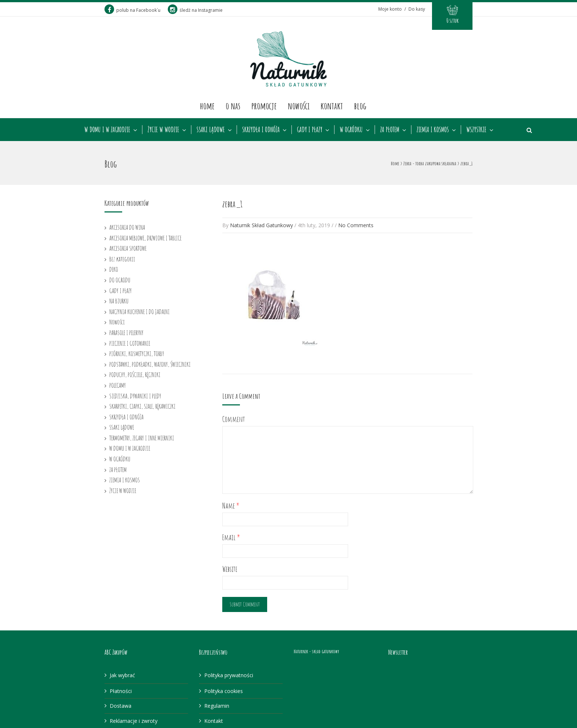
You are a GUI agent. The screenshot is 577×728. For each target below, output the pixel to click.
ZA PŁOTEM (390, 130)
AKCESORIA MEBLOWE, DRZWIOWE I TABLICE (145, 238)
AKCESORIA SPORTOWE (128, 248)
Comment (234, 419)
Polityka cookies (224, 691)
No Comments (356, 225)
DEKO (114, 269)
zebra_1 (232, 204)
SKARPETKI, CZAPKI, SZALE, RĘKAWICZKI (142, 406)
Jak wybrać (122, 675)
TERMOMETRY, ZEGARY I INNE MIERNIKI (142, 438)
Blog (360, 106)
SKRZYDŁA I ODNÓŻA (261, 130)
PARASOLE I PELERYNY (126, 333)
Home (207, 106)
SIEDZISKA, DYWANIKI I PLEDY (135, 396)
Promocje (264, 106)
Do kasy (417, 9)
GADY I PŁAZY (310, 130)
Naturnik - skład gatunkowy (316, 651)
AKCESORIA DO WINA (127, 227)
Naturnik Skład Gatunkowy (261, 225)
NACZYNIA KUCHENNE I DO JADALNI (139, 312)
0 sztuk (452, 21)
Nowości (299, 106)
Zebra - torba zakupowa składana (430, 163)
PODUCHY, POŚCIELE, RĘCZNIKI (135, 374)
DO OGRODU (120, 280)
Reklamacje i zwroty (134, 721)
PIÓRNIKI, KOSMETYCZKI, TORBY (137, 354)
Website (230, 569)
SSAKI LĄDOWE (211, 130)
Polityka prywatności (229, 675)
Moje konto (390, 9)
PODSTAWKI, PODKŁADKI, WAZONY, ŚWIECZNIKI (150, 364)
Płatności (121, 691)
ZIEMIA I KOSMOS (433, 130)
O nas (233, 106)
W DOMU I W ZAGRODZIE (107, 130)
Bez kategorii (122, 259)
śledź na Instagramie (195, 10)
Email (231, 537)
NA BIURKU (119, 301)
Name (231, 506)
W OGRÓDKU (351, 130)
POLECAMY (118, 385)
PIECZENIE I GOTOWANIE (130, 343)
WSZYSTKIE (476, 130)
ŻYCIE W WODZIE (163, 130)
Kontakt (332, 106)
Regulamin (217, 706)
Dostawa (121, 706)
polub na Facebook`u (132, 10)
